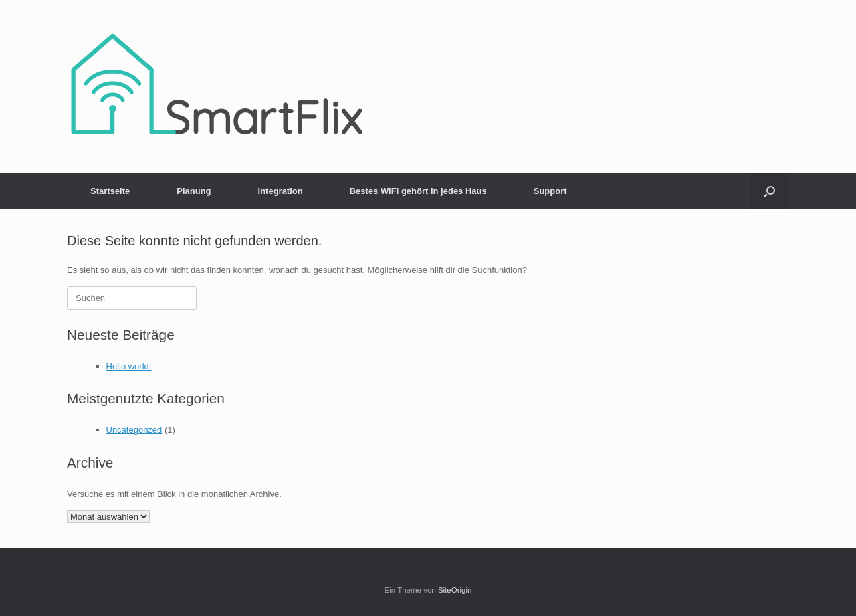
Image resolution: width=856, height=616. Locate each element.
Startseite (110, 191)
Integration (281, 191)
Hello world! (129, 366)
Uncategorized (134, 430)
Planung (194, 191)
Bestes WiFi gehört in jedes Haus (418, 191)
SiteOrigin (455, 590)
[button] (769, 191)
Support (550, 191)
